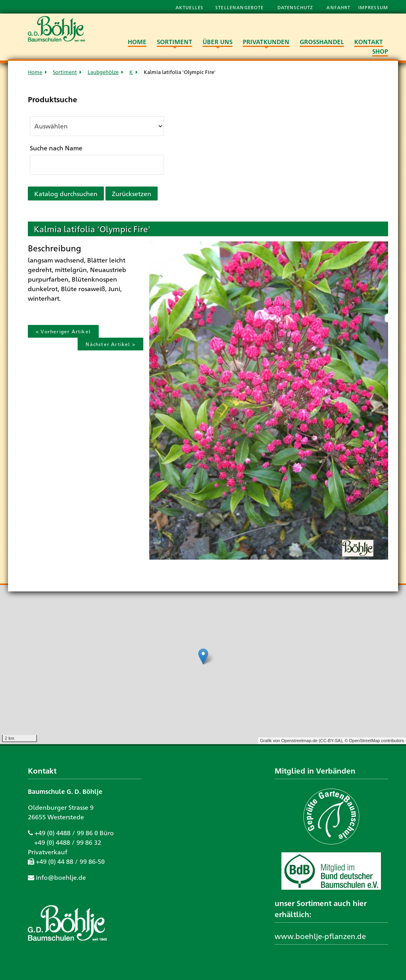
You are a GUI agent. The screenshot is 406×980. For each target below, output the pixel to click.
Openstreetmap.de (299, 741)
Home (35, 72)
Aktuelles (189, 7)
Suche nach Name (56, 148)
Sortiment (65, 72)
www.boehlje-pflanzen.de (320, 936)
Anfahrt (339, 7)
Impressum (373, 7)
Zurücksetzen (132, 193)
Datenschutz (296, 7)
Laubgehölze (103, 72)
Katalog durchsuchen (66, 193)
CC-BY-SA (330, 741)
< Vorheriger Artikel (63, 331)
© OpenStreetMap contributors (374, 741)
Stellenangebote (240, 7)
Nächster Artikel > (110, 344)
